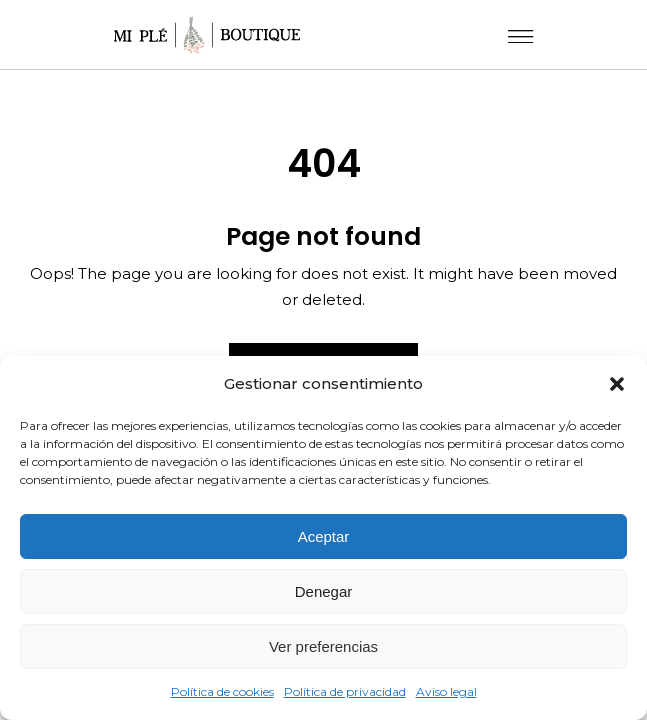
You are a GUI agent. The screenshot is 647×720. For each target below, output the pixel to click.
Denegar (324, 591)
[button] (617, 384)
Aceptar (324, 536)
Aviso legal (446, 691)
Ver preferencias (323, 646)
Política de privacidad (345, 691)
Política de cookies (222, 691)
